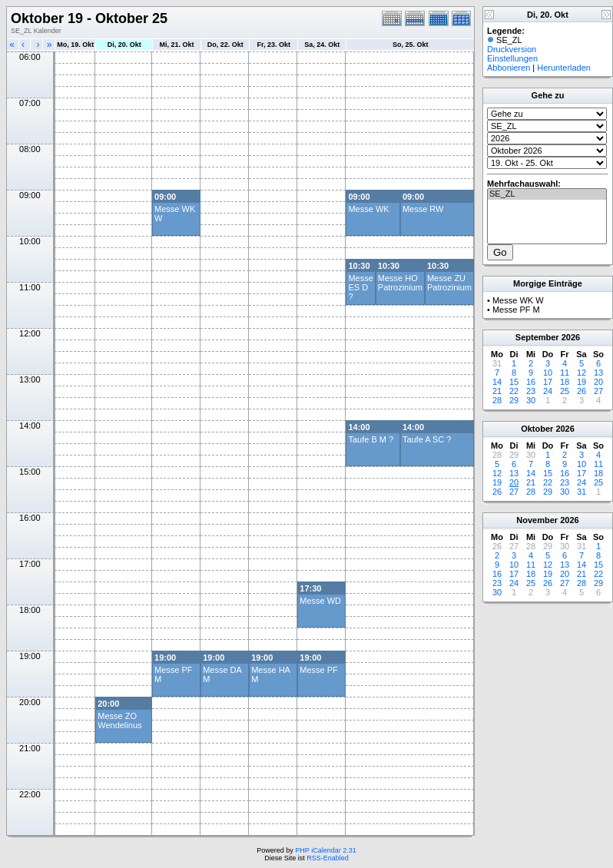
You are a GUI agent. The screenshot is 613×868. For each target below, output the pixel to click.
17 (548, 382)
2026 (571, 337)
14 (497, 382)
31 (582, 492)
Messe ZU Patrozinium (449, 283)
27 (598, 391)
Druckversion (512, 49)
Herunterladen (564, 68)
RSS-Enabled (328, 858)
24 (548, 391)
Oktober (537, 429)
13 (598, 373)
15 (514, 382)
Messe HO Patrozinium (400, 283)
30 (531, 400)
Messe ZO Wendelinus (119, 721)
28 (497, 400)
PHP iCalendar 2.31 (325, 850)
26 (582, 391)
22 (514, 391)
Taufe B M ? (371, 439)
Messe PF (319, 670)
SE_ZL (547, 194)
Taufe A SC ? (427, 439)
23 (531, 391)
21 (497, 391)
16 (531, 382)
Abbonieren (509, 68)
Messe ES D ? (360, 287)
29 (514, 400)
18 (565, 382)
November (537, 520)
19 (582, 382)
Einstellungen (512, 58)
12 (582, 373)
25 (565, 391)
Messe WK (368, 209)
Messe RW (423, 209)
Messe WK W (518, 300)
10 (548, 373)
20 (598, 382)
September (537, 337)
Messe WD (320, 601)
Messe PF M (516, 310)
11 (565, 373)
